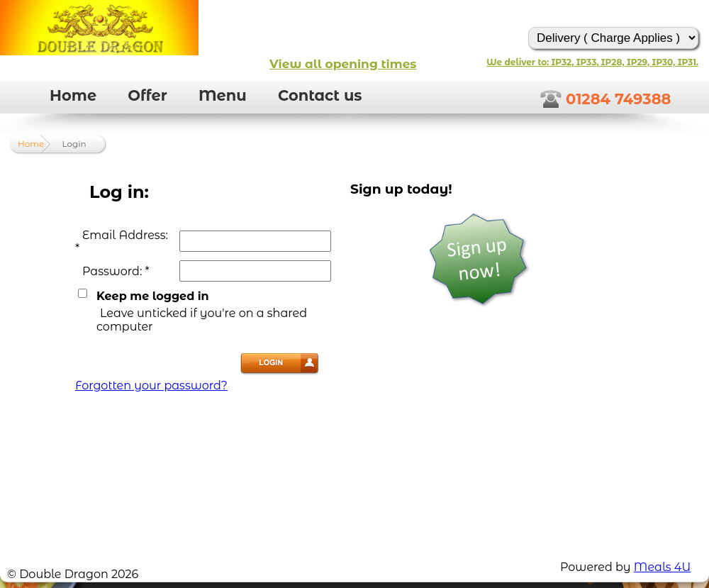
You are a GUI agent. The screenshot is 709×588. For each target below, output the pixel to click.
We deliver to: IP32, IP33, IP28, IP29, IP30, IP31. (592, 62)
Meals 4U (662, 567)
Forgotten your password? (151, 385)
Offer (147, 95)
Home (73, 95)
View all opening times (343, 64)
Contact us (320, 95)
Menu (223, 95)
